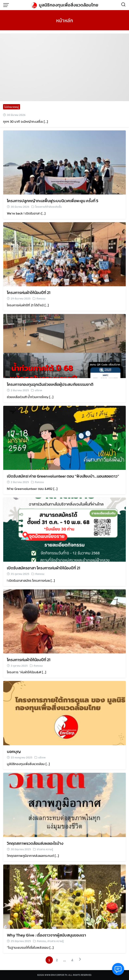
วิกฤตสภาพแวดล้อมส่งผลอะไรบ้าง (35, 843)
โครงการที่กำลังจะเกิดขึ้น (49, 207)
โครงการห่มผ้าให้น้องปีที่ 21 (29, 293)
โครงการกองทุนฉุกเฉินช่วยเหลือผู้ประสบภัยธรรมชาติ (50, 384)
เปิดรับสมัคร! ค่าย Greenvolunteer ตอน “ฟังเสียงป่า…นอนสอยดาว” (63, 476)
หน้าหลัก (65, 20)
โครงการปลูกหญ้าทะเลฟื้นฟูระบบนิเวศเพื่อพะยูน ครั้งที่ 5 (53, 201)
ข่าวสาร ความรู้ (45, 849)
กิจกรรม (41, 298)
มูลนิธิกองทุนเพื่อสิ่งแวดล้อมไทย (69, 5)
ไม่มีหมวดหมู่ (12, 107)
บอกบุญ (14, 752)
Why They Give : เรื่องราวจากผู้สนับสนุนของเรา (46, 935)
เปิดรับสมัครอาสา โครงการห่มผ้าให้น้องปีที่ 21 (44, 568)
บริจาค (38, 390)
